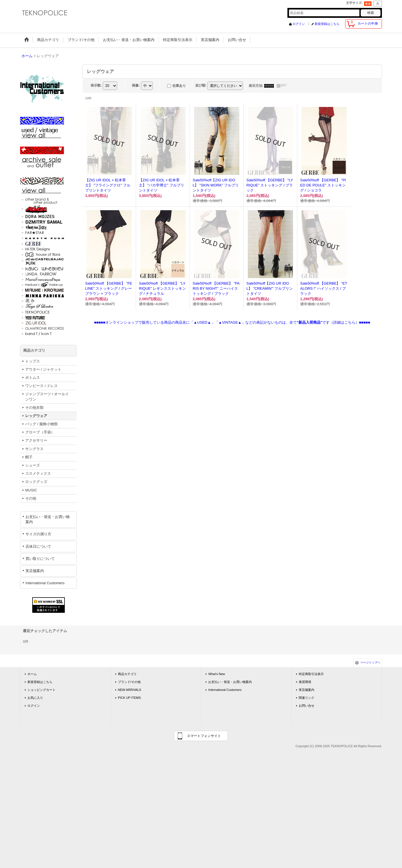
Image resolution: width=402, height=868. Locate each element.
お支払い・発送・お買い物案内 (48, 519)
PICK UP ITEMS (129, 698)
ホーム (32, 674)
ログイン (299, 24)
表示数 (96, 85)
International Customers (45, 583)
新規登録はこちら (327, 24)
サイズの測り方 (38, 534)
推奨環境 (305, 682)
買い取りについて (40, 559)
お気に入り (35, 698)
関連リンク (307, 698)
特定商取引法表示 (311, 674)
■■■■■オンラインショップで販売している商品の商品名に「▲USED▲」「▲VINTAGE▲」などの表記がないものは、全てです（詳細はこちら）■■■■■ (232, 322)
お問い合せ (307, 706)
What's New (217, 674)
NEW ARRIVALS (130, 690)
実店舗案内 (35, 571)
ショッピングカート (41, 690)
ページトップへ (370, 662)
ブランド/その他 (129, 682)
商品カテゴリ (127, 674)
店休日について (38, 546)
